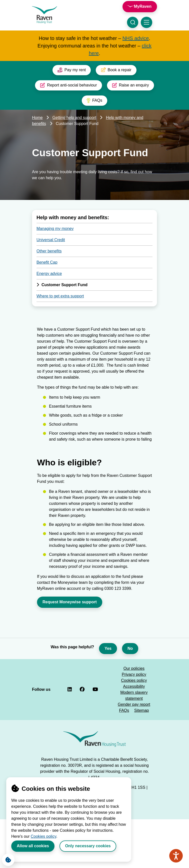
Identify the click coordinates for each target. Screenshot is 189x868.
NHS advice (136, 38)
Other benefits (49, 251)
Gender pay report (134, 704)
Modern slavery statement (134, 695)
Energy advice (49, 274)
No (130, 648)
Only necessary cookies (88, 846)
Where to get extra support (60, 296)
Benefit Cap (47, 262)
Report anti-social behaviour (68, 85)
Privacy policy (134, 674)
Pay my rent (72, 70)
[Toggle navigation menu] (146, 22)
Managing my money (55, 229)
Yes (108, 648)
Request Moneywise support (70, 602)
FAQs (94, 100)
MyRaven (143, 6)
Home (37, 118)
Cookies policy (43, 836)
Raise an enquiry (130, 85)
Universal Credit (51, 240)
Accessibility (134, 686)
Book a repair (116, 70)
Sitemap (142, 710)
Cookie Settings (7, 859)
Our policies (134, 668)
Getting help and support (74, 118)
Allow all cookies (33, 846)
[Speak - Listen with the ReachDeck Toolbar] (176, 856)
